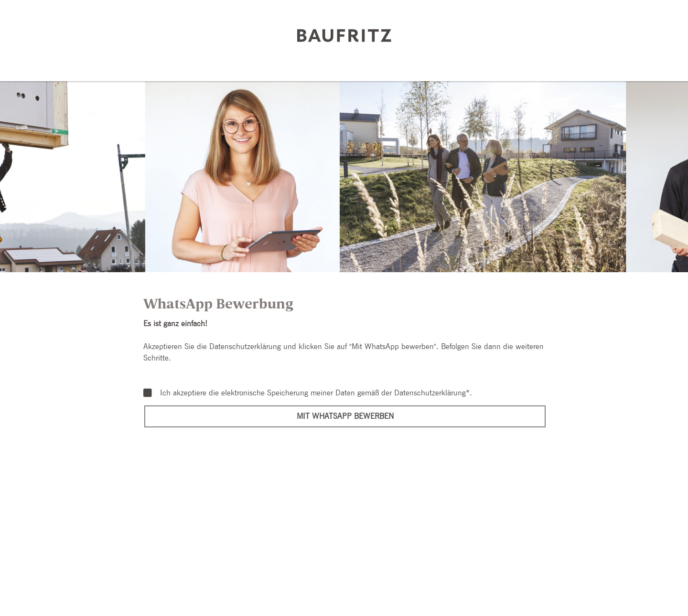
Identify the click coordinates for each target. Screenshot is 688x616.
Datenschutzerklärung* (432, 393)
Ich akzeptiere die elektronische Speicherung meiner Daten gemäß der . (308, 393)
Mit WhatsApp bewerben (345, 416)
